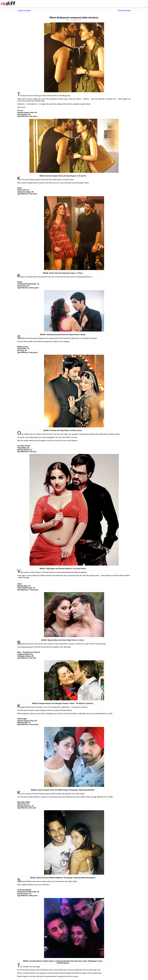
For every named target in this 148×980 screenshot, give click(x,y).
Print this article (124, 11)
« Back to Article (24, 11)
